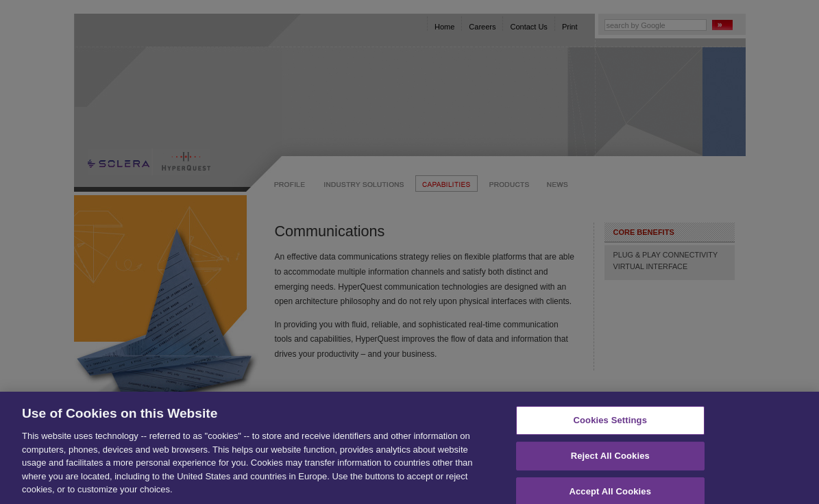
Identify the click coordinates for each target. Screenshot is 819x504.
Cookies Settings (610, 424)
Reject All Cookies (610, 460)
